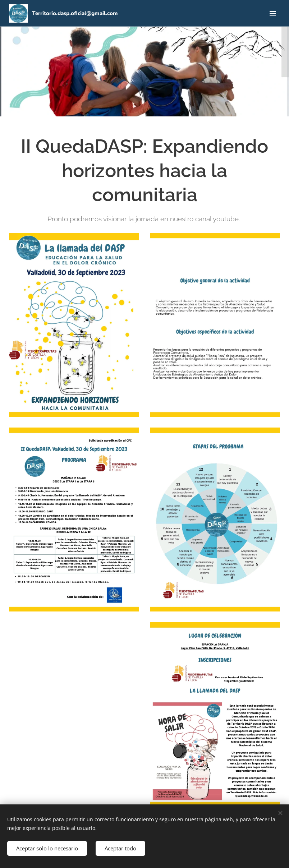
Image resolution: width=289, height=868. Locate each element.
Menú (273, 14)
